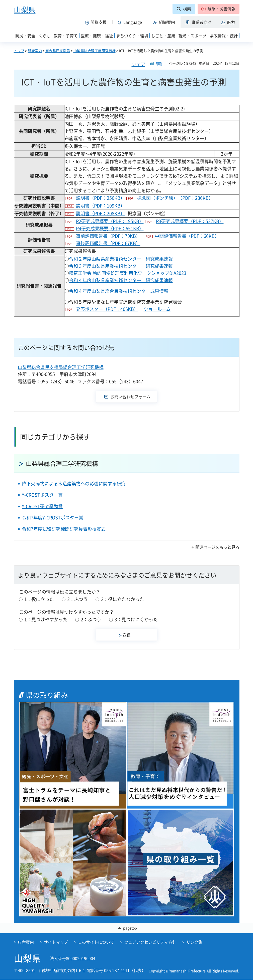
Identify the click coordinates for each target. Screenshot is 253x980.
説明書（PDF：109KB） (100, 206)
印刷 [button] (159, 64)
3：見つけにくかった (136, 619)
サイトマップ (56, 942)
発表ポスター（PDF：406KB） (107, 309)
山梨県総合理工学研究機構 (95, 51)
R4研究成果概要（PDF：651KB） (110, 228)
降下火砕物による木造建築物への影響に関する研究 (74, 483)
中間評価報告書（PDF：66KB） (187, 236)
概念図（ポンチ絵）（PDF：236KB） (175, 198)
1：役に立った (39, 599)
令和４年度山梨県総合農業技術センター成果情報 (119, 291)
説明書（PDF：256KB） (100, 198)
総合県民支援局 (58, 51)
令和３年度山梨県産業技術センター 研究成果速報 (121, 266)
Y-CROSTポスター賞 (42, 495)
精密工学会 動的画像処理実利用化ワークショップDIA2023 (128, 273)
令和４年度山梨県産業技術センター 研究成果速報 (121, 280)
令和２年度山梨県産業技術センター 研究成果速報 (121, 259)
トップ (19, 51)
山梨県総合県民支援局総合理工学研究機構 (61, 367)
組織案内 (35, 51)
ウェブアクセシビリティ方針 (150, 942)
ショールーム (157, 309)
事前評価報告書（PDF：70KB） (108, 236)
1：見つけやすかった (46, 619)
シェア (138, 64)
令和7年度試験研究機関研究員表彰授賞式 (64, 529)
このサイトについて (96, 942)
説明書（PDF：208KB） (100, 213)
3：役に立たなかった (123, 599)
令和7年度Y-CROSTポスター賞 (53, 518)
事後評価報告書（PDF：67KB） (108, 243)
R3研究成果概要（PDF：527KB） (190, 221)
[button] (219, 9)
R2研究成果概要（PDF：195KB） (110, 221)
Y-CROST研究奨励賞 (42, 506)
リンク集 (194, 942)
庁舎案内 (26, 942)
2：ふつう (77, 599)
